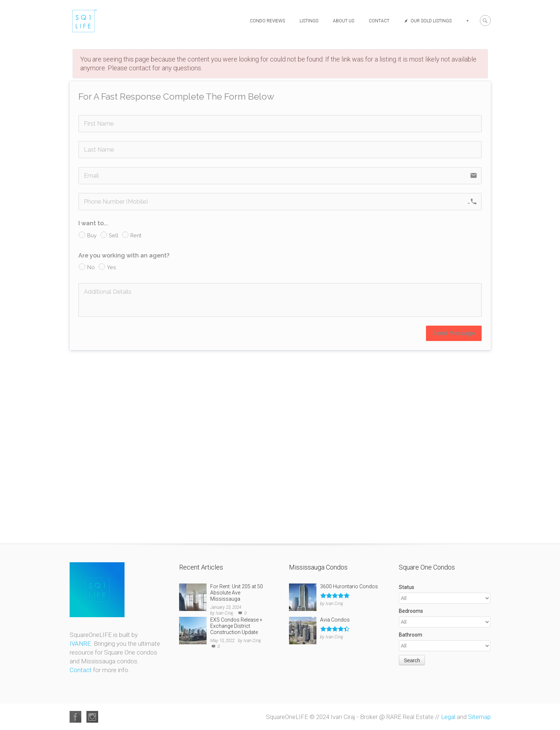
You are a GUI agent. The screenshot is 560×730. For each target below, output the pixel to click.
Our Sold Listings (428, 21)
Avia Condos (335, 620)
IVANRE (80, 644)
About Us (344, 21)
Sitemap (479, 717)
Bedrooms (411, 611)
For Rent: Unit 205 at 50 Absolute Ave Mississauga (237, 593)
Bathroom (411, 635)
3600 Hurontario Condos (349, 586)
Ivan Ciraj (225, 613)
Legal (448, 717)
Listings (309, 21)
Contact (379, 21)
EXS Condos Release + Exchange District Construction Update (236, 626)
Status (407, 587)
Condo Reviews (267, 21)
